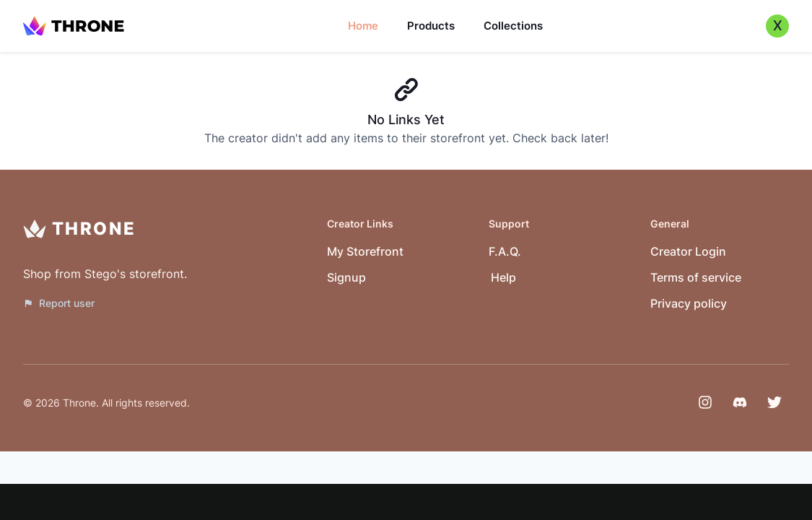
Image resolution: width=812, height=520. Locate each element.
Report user (59, 303)
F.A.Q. (505, 251)
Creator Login (688, 251)
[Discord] (740, 402)
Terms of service (696, 277)
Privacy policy (689, 303)
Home (363, 26)
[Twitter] (774, 402)
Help (503, 277)
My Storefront (365, 251)
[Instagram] (705, 402)
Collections (513, 26)
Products (431, 26)
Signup (346, 277)
